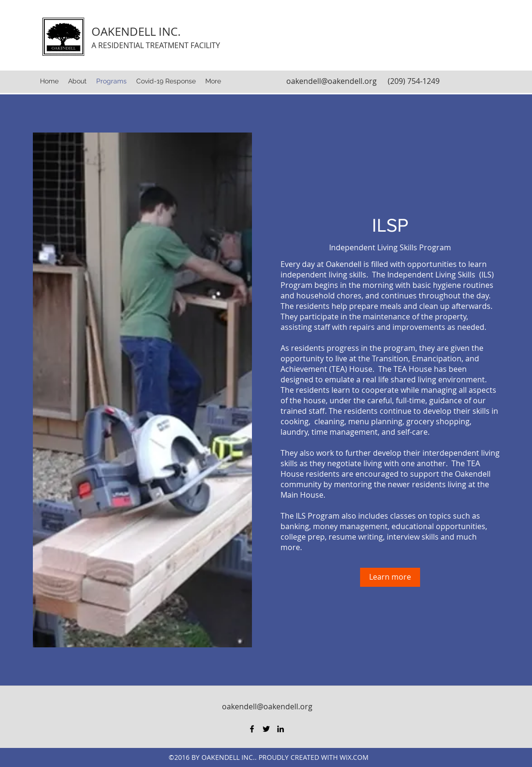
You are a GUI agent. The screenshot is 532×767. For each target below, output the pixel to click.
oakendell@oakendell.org (331, 81)
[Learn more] (390, 577)
